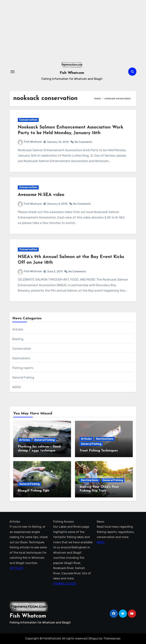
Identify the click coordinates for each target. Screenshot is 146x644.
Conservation (28, 120)
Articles (18, 329)
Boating (18, 339)
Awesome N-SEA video (41, 195)
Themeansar (112, 638)
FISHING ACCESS (65, 583)
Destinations (21, 358)
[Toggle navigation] (13, 72)
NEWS (101, 542)
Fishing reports (23, 368)
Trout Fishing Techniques (99, 451)
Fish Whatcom (72, 73)
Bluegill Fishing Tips (33, 491)
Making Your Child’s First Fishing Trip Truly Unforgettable (99, 491)
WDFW (17, 387)
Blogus (94, 638)
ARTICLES (16, 568)
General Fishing (23, 378)
